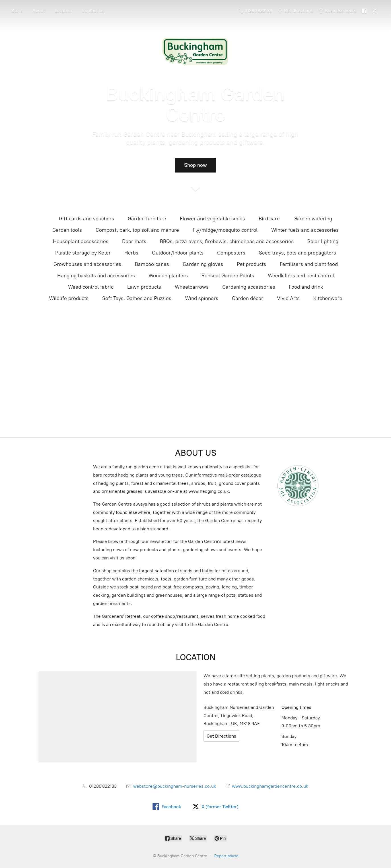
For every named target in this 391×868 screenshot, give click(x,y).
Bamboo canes (152, 264)
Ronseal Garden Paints (228, 276)
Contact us (93, 11)
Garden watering (313, 219)
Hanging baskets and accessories (96, 276)
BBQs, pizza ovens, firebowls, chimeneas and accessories (227, 241)
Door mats (134, 241)
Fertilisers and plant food (309, 264)
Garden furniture (147, 219)
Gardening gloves (203, 264)
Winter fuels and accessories (305, 230)
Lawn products (144, 287)
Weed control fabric (91, 287)
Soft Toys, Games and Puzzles (137, 298)
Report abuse (226, 856)
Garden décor (248, 298)
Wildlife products (69, 298)
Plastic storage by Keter (83, 253)
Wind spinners (202, 298)
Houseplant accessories (81, 241)
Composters (231, 253)
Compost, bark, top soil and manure (137, 230)
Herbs (131, 253)
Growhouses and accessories (87, 264)
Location (63, 11)
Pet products (251, 264)
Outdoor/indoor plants (178, 253)
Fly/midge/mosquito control (225, 230)
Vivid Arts (288, 298)
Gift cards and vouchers (87, 219)
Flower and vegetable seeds (212, 219)
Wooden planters (168, 276)
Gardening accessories (249, 287)
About (39, 11)
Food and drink (306, 287)
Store (17, 11)
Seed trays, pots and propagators (298, 253)
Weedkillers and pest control (301, 276)
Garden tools (67, 230)
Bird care (269, 219)
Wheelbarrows (192, 287)
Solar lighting (323, 241)
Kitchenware (328, 298)
